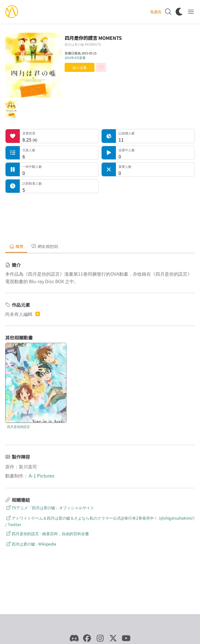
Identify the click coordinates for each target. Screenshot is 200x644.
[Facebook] (87, 638)
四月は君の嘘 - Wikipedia (31, 544)
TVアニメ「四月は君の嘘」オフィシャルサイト (50, 507)
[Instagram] (100, 638)
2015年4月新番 (75, 58)
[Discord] (74, 638)
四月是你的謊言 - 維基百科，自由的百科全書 (47, 533)
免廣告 (156, 12)
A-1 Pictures (42, 476)
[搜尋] (168, 12)
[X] (113, 638)
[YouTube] (126, 638)
